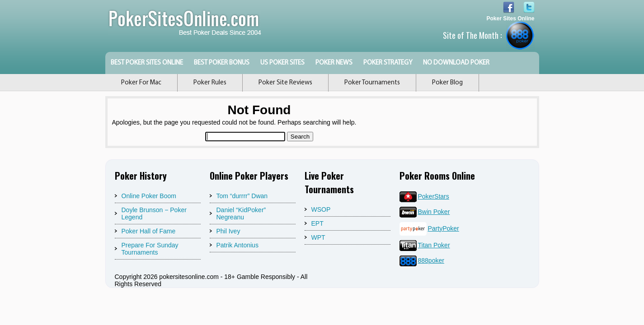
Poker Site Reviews (285, 83)
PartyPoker (429, 228)
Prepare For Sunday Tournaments (150, 249)
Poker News (334, 63)
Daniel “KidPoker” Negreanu (241, 214)
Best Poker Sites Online (147, 63)
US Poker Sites (282, 63)
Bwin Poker (425, 212)
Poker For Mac (141, 83)
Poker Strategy (388, 63)
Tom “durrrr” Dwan (242, 196)
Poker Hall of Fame (149, 231)
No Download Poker (456, 63)
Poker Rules (210, 83)
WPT (318, 237)
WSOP (321, 209)
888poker (422, 260)
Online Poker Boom (149, 196)
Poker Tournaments (372, 83)
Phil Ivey (228, 231)
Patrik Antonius (237, 245)
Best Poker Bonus (222, 63)
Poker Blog (447, 83)
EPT (317, 223)
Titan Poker (425, 245)
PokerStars (424, 196)
